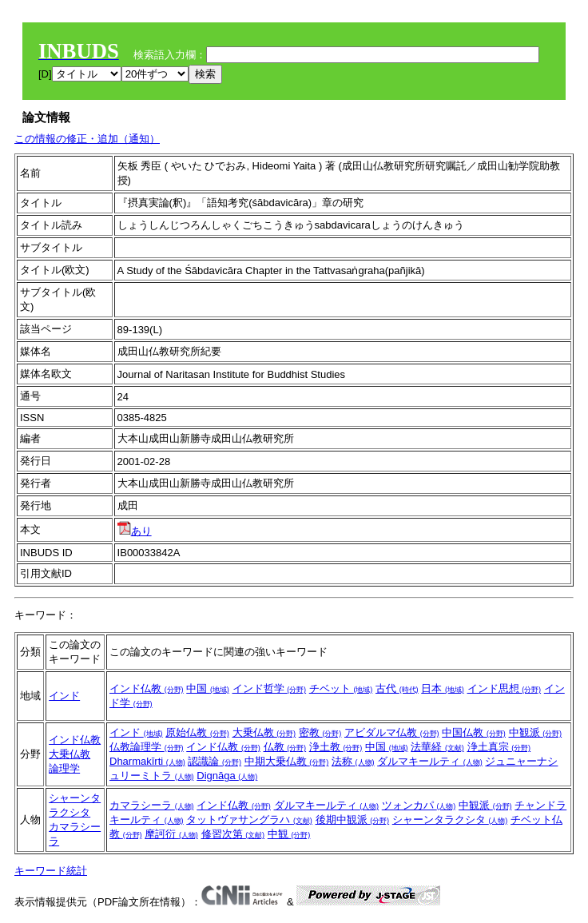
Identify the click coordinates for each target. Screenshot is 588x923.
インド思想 (505, 688)
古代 (397, 688)
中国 (208, 688)
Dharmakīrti (147, 761)
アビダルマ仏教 (392, 732)
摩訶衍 (171, 834)
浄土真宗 (499, 747)
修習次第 (233, 834)
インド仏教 (147, 688)
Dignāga (227, 776)
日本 (443, 688)
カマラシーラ (152, 805)
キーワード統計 (51, 871)
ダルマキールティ (430, 761)
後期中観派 (353, 820)
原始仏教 (197, 732)
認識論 (215, 761)
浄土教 (336, 747)
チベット (341, 688)
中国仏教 (474, 732)
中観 (289, 834)
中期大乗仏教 (287, 761)
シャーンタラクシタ (450, 820)
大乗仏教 (70, 754)
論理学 (64, 768)
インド (64, 696)
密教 (320, 732)
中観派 (536, 732)
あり (135, 531)
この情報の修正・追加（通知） (87, 139)
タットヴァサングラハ (249, 820)
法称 (353, 761)
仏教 (285, 747)
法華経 (437, 747)
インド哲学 (270, 688)
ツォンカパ (419, 805)
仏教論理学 (147, 747)
